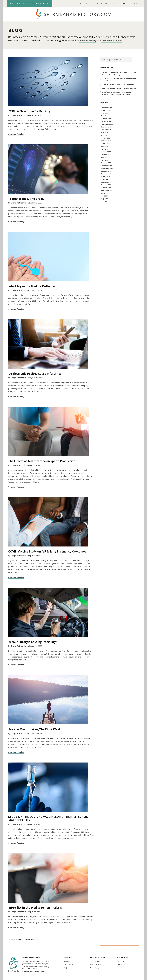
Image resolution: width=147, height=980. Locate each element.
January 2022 (106, 152)
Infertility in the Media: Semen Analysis (35, 907)
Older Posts (15, 939)
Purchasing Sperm (96, 968)
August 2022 (106, 143)
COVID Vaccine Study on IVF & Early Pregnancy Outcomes (47, 551)
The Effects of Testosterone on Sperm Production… (43, 461)
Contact (136, 4)
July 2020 (104, 179)
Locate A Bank (100, 4)
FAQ (114, 4)
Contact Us (120, 961)
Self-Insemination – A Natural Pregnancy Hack (119, 88)
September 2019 (107, 190)
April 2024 (105, 116)
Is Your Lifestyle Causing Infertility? (33, 642)
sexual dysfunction (114, 40)
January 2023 (106, 138)
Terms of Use (121, 964)
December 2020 (107, 165)
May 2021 (105, 157)
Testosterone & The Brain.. (26, 198)
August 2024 (106, 110)
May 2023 (105, 132)
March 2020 (105, 182)
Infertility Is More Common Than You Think (118, 84)
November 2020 (107, 168)
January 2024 (106, 118)
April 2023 (105, 135)
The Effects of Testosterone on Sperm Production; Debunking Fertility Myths (116, 93)
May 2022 (105, 146)
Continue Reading (16, 134)
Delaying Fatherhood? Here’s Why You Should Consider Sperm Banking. (119, 73)
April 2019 (105, 201)
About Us (84, 4)
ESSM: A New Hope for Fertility (29, 111)
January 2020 (106, 187)
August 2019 (106, 193)
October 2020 (106, 171)
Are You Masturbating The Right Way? (34, 729)
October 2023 (106, 127)
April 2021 (105, 160)
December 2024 (107, 107)
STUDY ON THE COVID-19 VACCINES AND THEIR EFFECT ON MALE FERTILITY (48, 818)
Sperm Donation (96, 964)
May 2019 (105, 198)
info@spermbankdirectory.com (33, 971)
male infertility (89, 40)
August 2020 (106, 176)
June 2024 (105, 113)
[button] (136, 59)
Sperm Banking (95, 961)
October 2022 (106, 140)
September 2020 (107, 174)
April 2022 (105, 149)
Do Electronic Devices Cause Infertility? (35, 373)
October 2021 (106, 154)
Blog (124, 4)
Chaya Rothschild (18, 115)
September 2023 (107, 129)
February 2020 (106, 185)
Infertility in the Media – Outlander (32, 286)
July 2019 (104, 196)
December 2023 (107, 121)
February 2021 (106, 163)
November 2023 (107, 124)
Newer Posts (32, 939)
